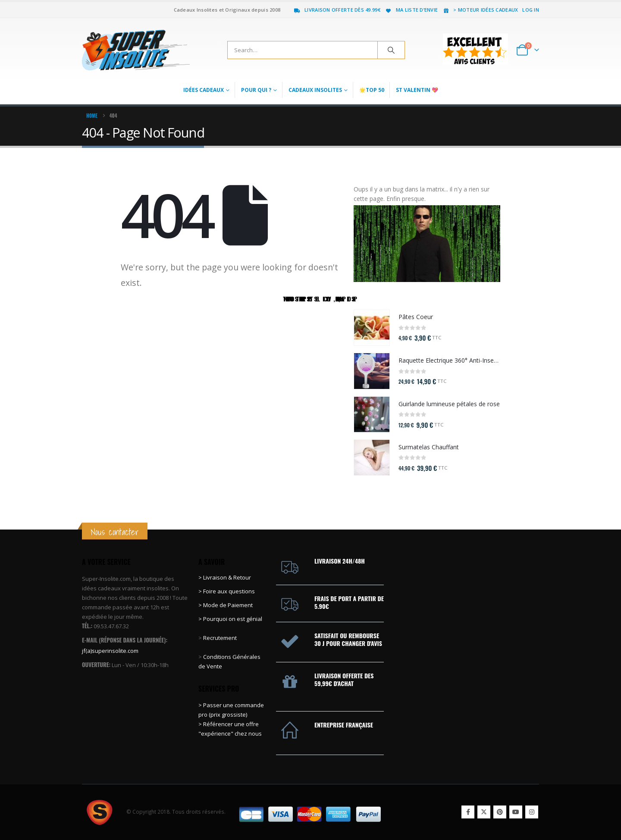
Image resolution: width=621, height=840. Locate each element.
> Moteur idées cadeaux (480, 10)
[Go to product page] (372, 328)
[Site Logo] (136, 50)
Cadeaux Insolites (315, 90)
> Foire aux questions (227, 591)
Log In (531, 10)
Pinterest (500, 812)
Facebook (468, 812)
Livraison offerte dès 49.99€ (337, 10)
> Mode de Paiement (226, 605)
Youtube (516, 812)
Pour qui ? (256, 90)
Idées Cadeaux (204, 90)
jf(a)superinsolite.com (110, 651)
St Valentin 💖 (417, 90)
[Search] (391, 50)
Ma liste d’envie (411, 10)
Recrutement (220, 638)
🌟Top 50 (372, 90)
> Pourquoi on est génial (231, 619)
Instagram (532, 812)
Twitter (484, 812)
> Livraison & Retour (225, 577)
